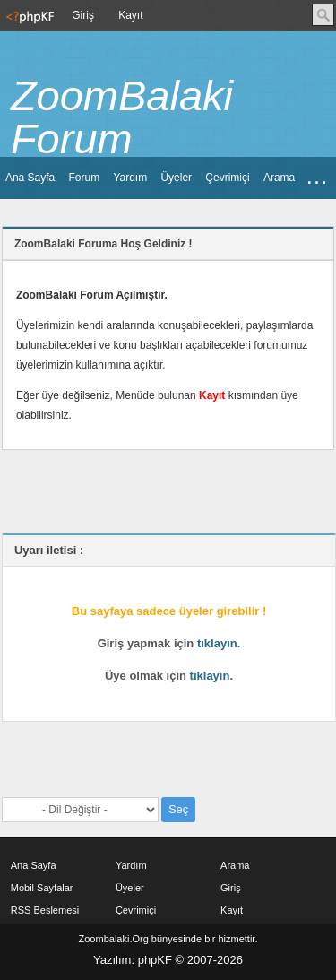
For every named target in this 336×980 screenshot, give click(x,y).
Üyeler (176, 178)
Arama (279, 178)
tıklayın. (219, 643)
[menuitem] (28, 16)
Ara (323, 15)
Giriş (83, 15)
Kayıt (130, 15)
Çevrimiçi (227, 178)
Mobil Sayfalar (42, 888)
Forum (84, 178)
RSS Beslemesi (45, 910)
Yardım (130, 178)
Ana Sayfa (30, 178)
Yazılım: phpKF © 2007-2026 (168, 960)
